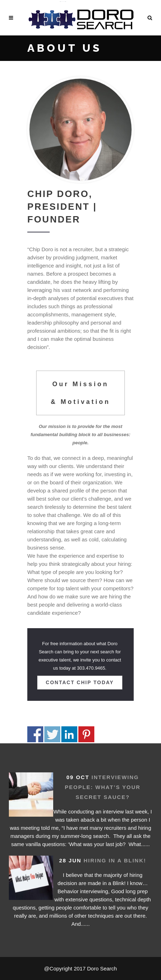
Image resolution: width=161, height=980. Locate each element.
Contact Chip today (80, 682)
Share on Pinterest (86, 734)
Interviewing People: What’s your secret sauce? (103, 787)
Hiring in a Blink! (115, 860)
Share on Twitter (52, 734)
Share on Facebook (35, 734)
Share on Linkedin (69, 734)
